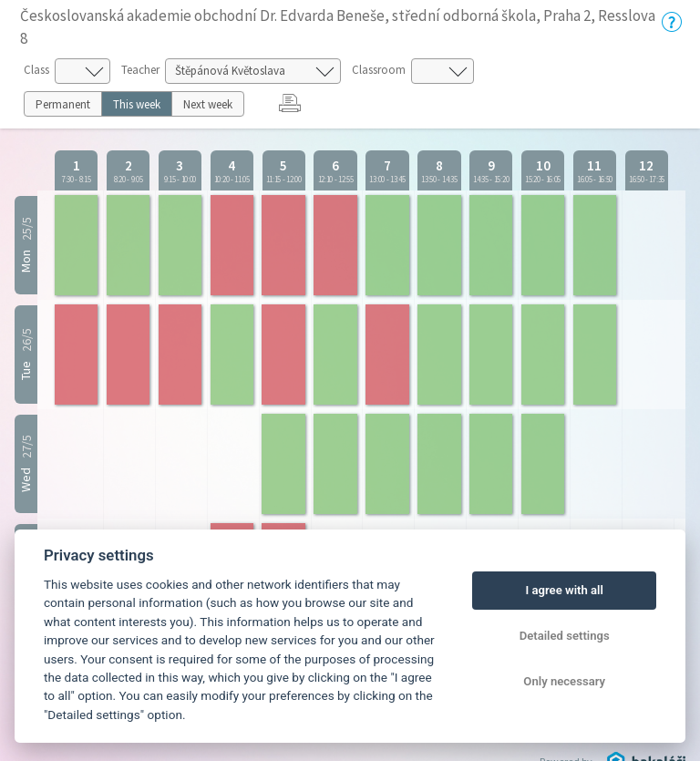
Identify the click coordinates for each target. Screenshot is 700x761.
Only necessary (564, 681)
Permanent (63, 104)
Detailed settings (565, 636)
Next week (208, 104)
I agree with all (564, 590)
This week (137, 104)
